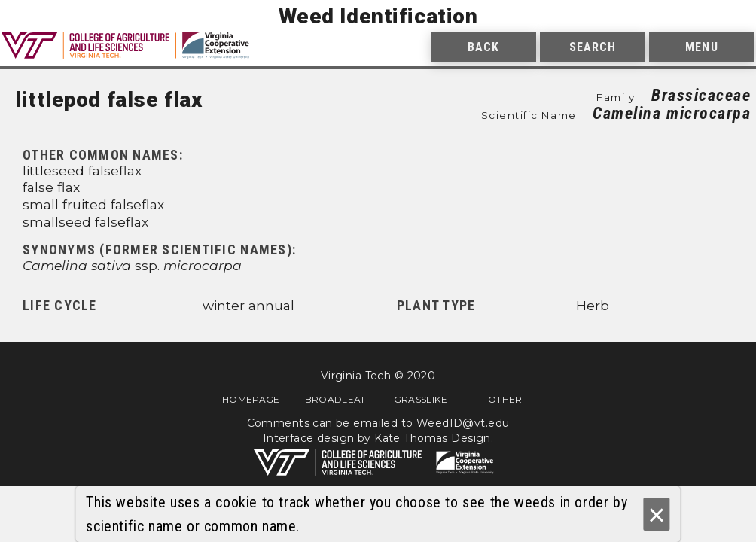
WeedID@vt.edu (463, 423)
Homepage (251, 399)
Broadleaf (336, 399)
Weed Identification (378, 16)
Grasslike (421, 399)
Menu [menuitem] (701, 47)
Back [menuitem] (483, 47)
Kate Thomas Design (433, 438)
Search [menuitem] (593, 47)
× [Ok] (656, 515)
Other (505, 399)
